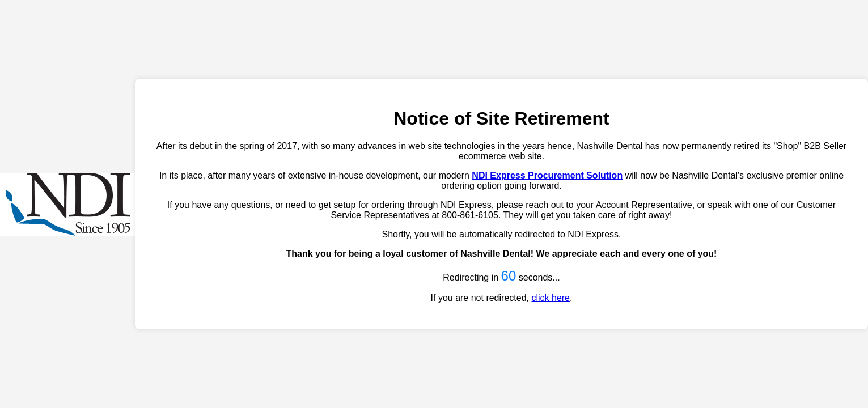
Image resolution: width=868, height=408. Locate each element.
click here (551, 298)
